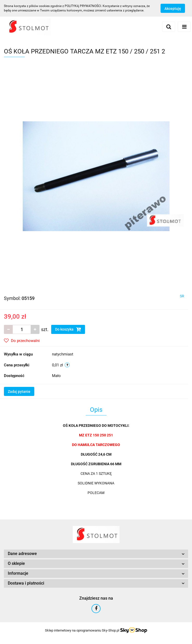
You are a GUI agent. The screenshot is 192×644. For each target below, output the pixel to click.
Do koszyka (68, 329)
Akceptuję (173, 9)
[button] (96, 554)
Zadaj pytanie (19, 392)
